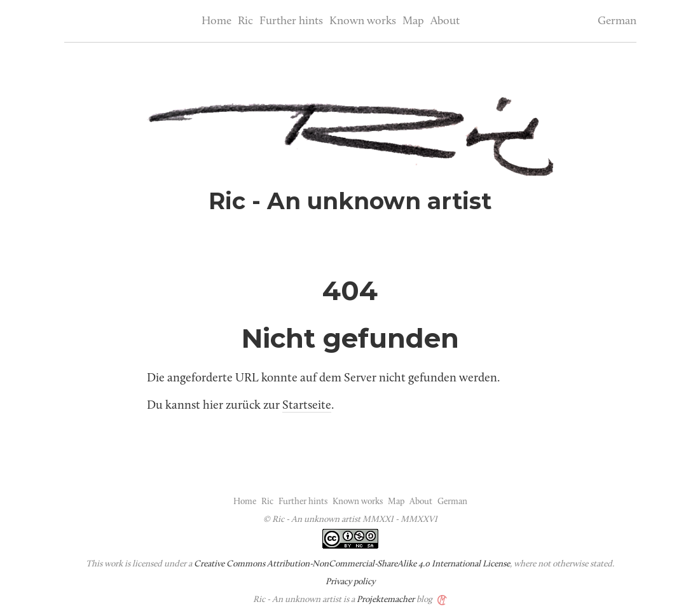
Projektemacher (386, 600)
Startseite (307, 406)
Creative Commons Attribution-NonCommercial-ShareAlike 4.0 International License (352, 564)
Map (413, 21)
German (617, 21)
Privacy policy (350, 582)
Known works (363, 21)
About (445, 21)
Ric (245, 21)
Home (216, 21)
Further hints (291, 21)
